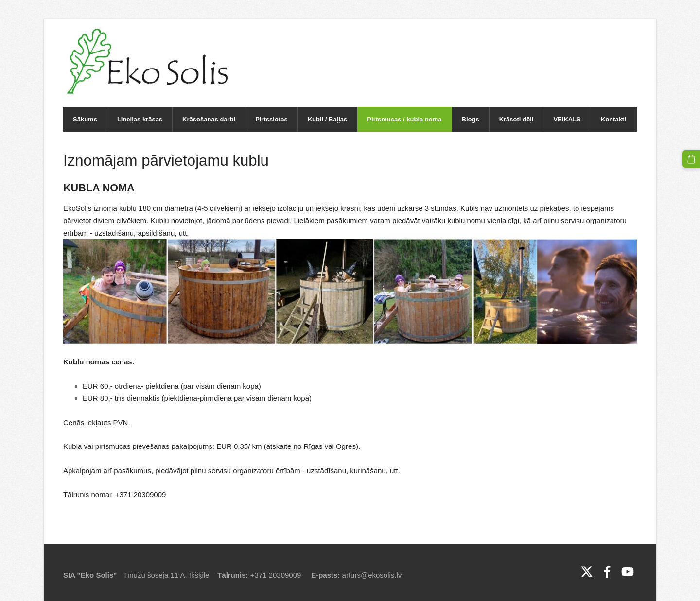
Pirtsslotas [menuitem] (271, 119)
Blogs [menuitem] (471, 119)
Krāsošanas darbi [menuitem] (209, 119)
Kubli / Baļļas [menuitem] (328, 119)
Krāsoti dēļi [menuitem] (516, 119)
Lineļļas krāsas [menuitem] (140, 119)
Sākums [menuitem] (85, 119)
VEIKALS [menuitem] (567, 119)
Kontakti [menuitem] (613, 119)
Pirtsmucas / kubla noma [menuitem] (404, 119)
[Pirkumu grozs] (691, 159)
